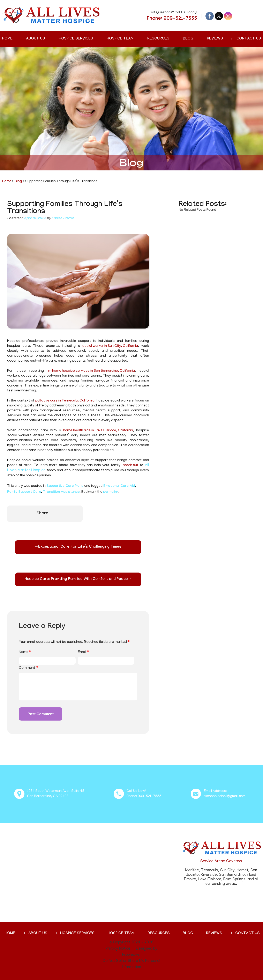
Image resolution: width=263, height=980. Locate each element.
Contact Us (249, 39)
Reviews (215, 39)
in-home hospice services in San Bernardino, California (91, 371)
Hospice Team (120, 39)
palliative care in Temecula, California (65, 401)
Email (83, 652)
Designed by (147, 949)
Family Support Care (24, 492)
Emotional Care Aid (119, 486)
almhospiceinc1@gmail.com (225, 796)
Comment (28, 668)
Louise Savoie (63, 219)
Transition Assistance (61, 492)
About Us (36, 39)
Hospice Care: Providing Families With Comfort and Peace (78, 579)
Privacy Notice (118, 949)
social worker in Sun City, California (110, 346)
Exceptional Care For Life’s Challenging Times (78, 547)
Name (25, 652)
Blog (188, 39)
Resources (158, 39)
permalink (111, 492)
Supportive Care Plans (65, 486)
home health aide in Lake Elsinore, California (98, 431)
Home (7, 39)
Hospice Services (76, 39)
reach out (131, 465)
